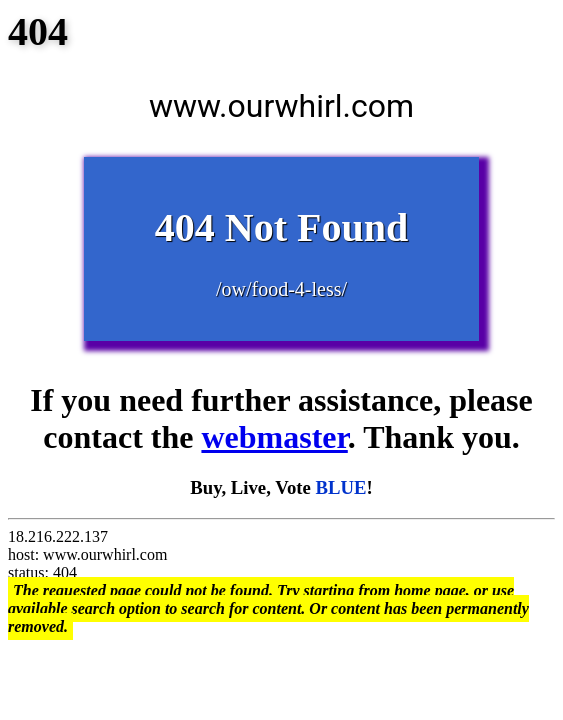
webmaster (274, 437)
